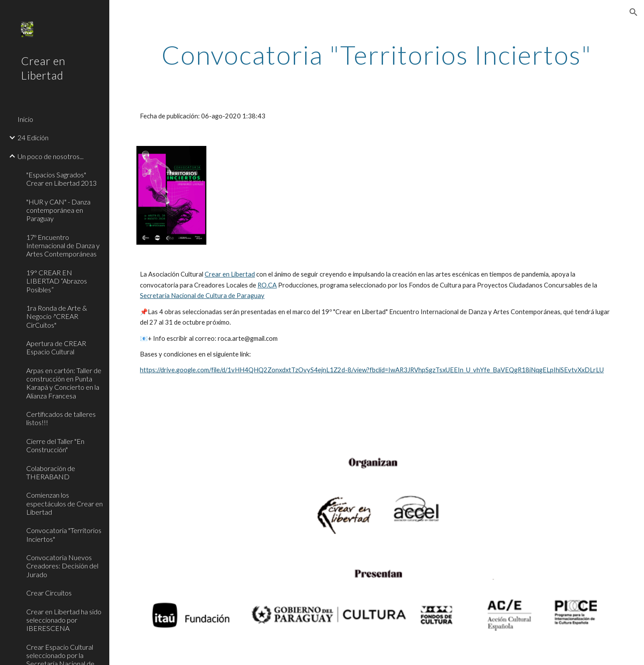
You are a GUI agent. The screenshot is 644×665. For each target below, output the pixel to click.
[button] (634, 12)
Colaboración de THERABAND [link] (51, 472)
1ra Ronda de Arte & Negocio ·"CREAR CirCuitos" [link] (57, 316)
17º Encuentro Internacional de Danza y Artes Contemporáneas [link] (63, 246)
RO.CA (267, 285)
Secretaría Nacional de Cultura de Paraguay (202, 296)
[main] (377, 55)
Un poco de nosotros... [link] (50, 156)
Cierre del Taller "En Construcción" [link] (55, 445)
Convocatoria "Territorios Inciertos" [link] (64, 534)
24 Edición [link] (33, 137)
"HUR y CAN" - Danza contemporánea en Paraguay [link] (58, 210)
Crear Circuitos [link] (49, 593)
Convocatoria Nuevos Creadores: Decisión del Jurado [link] (62, 566)
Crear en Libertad (230, 274)
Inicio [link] (25, 119)
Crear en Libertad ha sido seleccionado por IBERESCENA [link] (64, 620)
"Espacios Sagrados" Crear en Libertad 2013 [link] (61, 179)
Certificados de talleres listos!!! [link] (61, 418)
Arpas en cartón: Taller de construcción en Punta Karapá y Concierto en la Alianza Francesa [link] (64, 383)
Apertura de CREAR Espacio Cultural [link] (56, 347)
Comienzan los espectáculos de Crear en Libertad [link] (64, 503)
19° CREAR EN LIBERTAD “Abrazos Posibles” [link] (57, 281)
